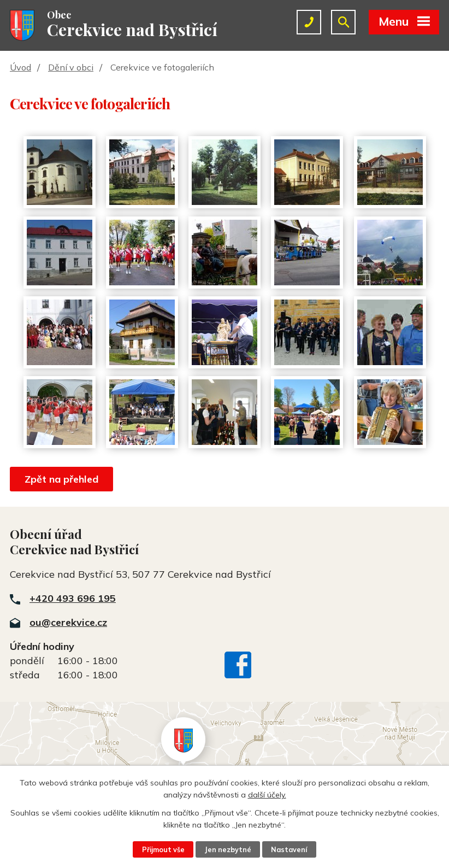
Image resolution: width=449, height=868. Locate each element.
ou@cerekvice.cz (68, 622)
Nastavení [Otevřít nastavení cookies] (289, 849)
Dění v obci (71, 67)
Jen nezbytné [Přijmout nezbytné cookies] (228, 849)
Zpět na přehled (61, 479)
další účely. (267, 795)
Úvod (20, 67)
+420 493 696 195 (73, 598)
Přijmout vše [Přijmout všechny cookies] (163, 849)
